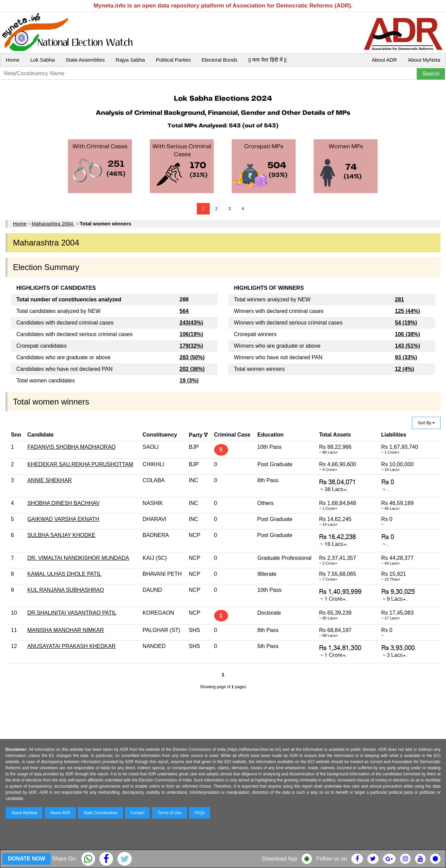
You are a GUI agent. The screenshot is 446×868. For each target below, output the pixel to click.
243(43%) (191, 323)
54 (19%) (406, 323)
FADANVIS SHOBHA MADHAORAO (71, 447)
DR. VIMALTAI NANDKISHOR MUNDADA (78, 558)
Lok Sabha (43, 60)
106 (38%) (408, 334)
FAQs (200, 813)
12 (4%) (404, 369)
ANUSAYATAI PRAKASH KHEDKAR (71, 646)
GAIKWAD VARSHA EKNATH (63, 519)
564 (184, 311)
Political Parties (173, 60)
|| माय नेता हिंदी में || (267, 60)
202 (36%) (192, 369)
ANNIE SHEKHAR (50, 480)
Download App (280, 859)
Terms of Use (170, 813)
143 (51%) (408, 346)
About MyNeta (424, 60)
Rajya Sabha (130, 60)
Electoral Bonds (219, 60)
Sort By (426, 423)
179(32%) (191, 346)
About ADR (384, 60)
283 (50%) (192, 357)
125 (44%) (408, 311)
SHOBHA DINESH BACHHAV (63, 503)
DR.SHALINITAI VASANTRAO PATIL (72, 613)
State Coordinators (100, 813)
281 (400, 299)
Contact (137, 813)
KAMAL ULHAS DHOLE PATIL (64, 574)
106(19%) (191, 334)
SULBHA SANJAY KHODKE (61, 535)
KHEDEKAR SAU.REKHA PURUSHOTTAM (80, 464)
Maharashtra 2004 (53, 224)
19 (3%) (189, 381)
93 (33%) (406, 357)
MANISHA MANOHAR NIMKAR (66, 630)
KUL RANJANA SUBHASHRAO (66, 590)
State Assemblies (85, 60)
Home (13, 60)
